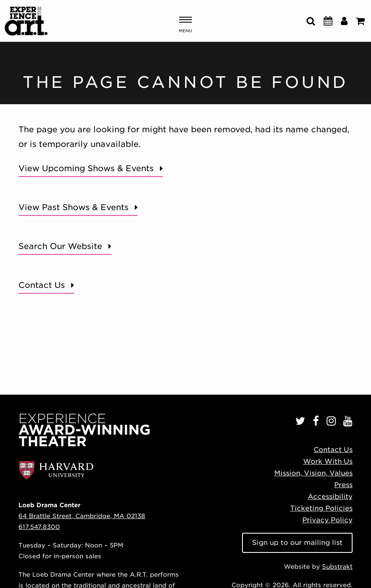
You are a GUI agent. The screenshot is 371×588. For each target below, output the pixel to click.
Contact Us (42, 285)
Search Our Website (60, 246)
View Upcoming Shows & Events (86, 168)
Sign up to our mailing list (297, 543)
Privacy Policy (327, 520)
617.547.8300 (39, 527)
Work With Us (328, 461)
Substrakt (337, 566)
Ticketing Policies (321, 508)
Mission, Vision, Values (313, 473)
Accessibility (330, 497)
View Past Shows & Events (73, 207)
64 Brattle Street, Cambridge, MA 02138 (82, 516)
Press (343, 485)
